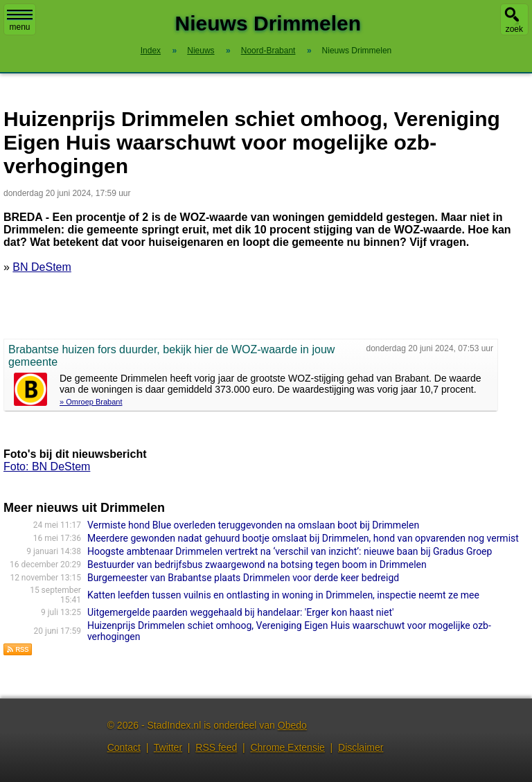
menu (20, 21)
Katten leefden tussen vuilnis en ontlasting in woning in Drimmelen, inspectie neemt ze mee (283, 595)
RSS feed (216, 747)
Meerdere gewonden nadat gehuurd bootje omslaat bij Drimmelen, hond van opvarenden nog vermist (303, 538)
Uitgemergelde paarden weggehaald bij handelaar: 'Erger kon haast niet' (241, 612)
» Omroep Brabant (91, 402)
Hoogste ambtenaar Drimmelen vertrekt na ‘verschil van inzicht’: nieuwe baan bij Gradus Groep (290, 551)
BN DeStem (42, 267)
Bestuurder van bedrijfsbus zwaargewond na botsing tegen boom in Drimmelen (257, 565)
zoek (514, 29)
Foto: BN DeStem (47, 466)
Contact (124, 747)
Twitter (168, 747)
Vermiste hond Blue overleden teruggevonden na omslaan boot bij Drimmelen (253, 525)
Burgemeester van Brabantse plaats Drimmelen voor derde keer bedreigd (243, 578)
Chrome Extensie (287, 747)
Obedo (292, 725)
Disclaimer (361, 747)
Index (151, 51)
